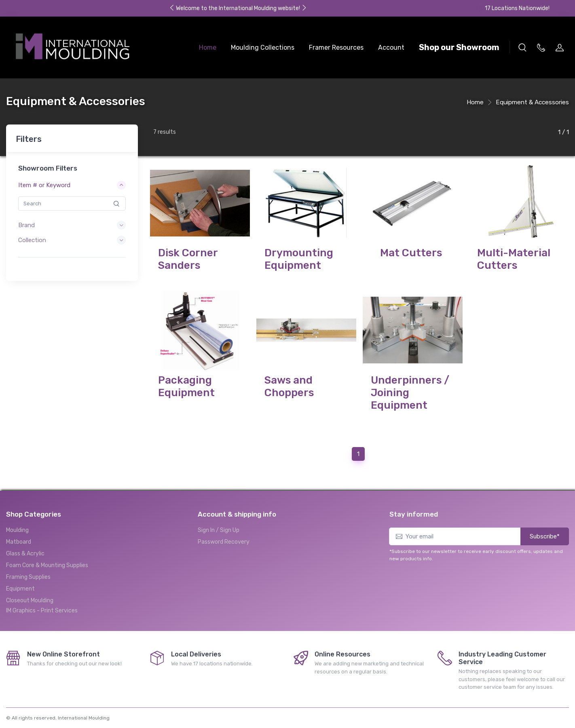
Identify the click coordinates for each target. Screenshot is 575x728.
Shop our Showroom (459, 47)
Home (208, 47)
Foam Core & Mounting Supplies (47, 559)
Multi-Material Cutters (514, 259)
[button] (522, 47)
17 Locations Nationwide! (513, 8)
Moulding (17, 524)
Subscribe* (545, 530)
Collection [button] (32, 240)
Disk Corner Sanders (188, 259)
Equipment (20, 582)
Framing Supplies (28, 571)
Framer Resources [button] (336, 47)
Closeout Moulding (30, 594)
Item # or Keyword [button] (44, 185)
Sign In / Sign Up (219, 524)
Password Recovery (224, 535)
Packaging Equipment (186, 383)
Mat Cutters (411, 253)
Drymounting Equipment (299, 259)
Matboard (19, 535)
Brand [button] (26, 225)
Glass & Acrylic (25, 547)
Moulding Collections (263, 47)
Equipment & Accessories (532, 102)
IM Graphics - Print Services (42, 604)
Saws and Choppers (289, 383)
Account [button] (391, 47)
